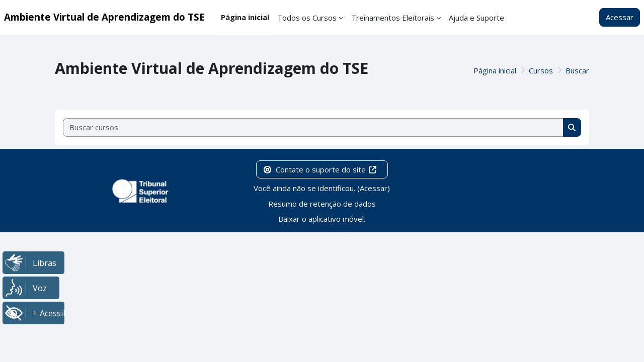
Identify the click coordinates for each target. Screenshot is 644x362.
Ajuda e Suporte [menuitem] (476, 18)
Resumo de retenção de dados (322, 204)
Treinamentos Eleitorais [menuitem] (393, 18)
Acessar (620, 17)
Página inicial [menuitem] (245, 17)
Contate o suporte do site (320, 169)
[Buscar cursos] (313, 127)
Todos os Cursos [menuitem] (307, 18)
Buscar (577, 70)
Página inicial (495, 70)
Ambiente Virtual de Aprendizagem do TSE (104, 17)
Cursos (541, 70)
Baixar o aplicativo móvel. (322, 219)
